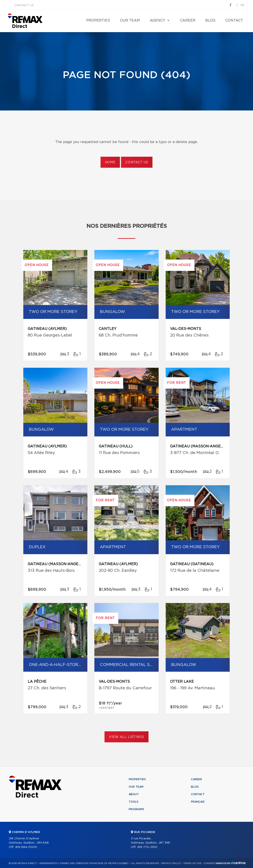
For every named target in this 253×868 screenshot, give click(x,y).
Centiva (238, 863)
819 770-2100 (147, 847)
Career (188, 20)
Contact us (24, 5)
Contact (234, 20)
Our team (130, 20)
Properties (98, 20)
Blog (210, 20)
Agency (158, 20)
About (134, 794)
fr (242, 5)
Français (198, 802)
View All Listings (126, 737)
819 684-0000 (26, 847)
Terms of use (192, 863)
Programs (136, 809)
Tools (134, 802)
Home (110, 162)
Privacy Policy (171, 863)
